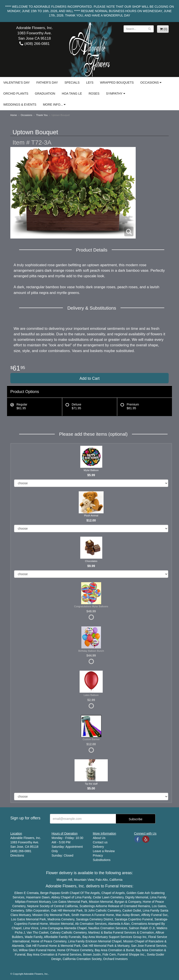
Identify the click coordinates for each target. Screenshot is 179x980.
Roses (94, 94)
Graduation (45, 94)
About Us (99, 838)
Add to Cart (89, 378)
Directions (17, 855)
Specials (72, 83)
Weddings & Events (20, 105)
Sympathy (114, 94)
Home (14, 115)
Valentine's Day (16, 83)
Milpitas (20, 902)
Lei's (90, 83)
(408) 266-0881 (34, 44)
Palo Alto (102, 880)
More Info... (53, 105)
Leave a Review (104, 851)
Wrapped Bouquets (117, 83)
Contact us (100, 842)
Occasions (150, 83)
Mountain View (84, 880)
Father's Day (47, 83)
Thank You (42, 115)
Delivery (98, 847)
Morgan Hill (64, 880)
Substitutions (102, 860)
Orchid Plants (16, 94)
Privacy (98, 855)
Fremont (32, 902)
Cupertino (135, 919)
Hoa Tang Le (72, 94)
